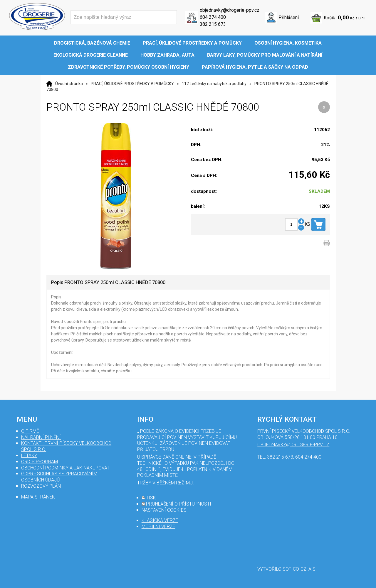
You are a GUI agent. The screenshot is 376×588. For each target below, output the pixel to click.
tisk (151, 498)
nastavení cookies (164, 510)
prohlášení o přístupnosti (179, 504)
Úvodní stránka (69, 84)
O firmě (30, 431)
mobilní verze (158, 527)
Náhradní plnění (41, 437)
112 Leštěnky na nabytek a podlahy (214, 84)
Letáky (29, 456)
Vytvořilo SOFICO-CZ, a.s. (287, 569)
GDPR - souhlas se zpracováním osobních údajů (59, 477)
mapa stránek (38, 497)
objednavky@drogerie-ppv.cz (230, 10)
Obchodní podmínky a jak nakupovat (65, 468)
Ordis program (40, 462)
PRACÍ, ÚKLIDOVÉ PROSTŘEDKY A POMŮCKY (132, 84)
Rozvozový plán (41, 486)
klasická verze (160, 520)
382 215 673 (213, 24)
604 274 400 (213, 17)
